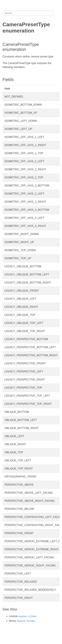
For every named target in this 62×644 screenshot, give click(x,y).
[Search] (28, 13)
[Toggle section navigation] (57, 13)
